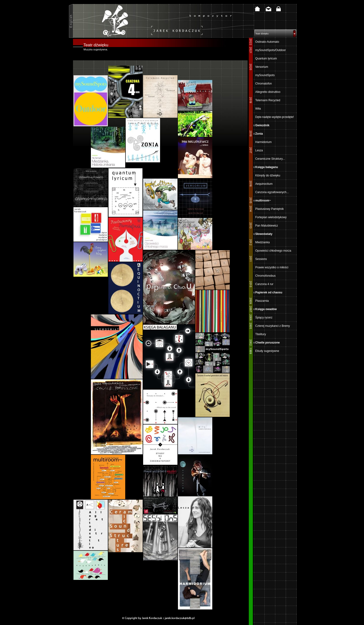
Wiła (258, 109)
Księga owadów (266, 309)
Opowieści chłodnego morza (273, 251)
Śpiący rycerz (264, 318)
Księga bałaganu (267, 167)
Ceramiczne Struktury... (270, 159)
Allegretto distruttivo (268, 92)
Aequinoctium (264, 184)
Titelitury (261, 334)
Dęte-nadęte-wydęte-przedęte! (275, 117)
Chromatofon (263, 84)
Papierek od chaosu (269, 292)
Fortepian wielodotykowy (271, 217)
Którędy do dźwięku (268, 175)
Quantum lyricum (266, 58)
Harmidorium (263, 142)
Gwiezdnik (262, 125)
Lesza (259, 150)
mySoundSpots (265, 75)
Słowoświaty (264, 234)
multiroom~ (263, 201)
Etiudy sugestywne (267, 351)
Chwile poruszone (268, 343)
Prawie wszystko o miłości (272, 267)
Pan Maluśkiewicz (267, 226)
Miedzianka (263, 242)
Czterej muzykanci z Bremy (273, 326)
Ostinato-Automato (267, 42)
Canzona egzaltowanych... (272, 192)
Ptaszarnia (262, 301)
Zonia (259, 134)
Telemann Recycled (268, 100)
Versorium (262, 67)
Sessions (261, 259)
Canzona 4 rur (264, 284)
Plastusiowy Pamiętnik (269, 209)
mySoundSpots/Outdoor (270, 50)
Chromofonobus (265, 276)
